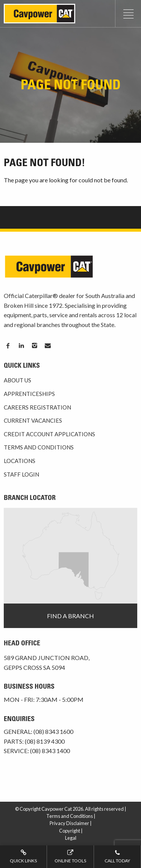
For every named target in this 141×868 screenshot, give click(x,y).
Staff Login (21, 474)
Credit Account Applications (49, 434)
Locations (20, 461)
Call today (117, 856)
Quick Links (23, 856)
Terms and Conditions (39, 447)
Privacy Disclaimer (69, 823)
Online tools (70, 856)
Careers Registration (37, 407)
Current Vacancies (33, 420)
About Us (17, 380)
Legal (71, 838)
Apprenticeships (29, 394)
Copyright (70, 831)
